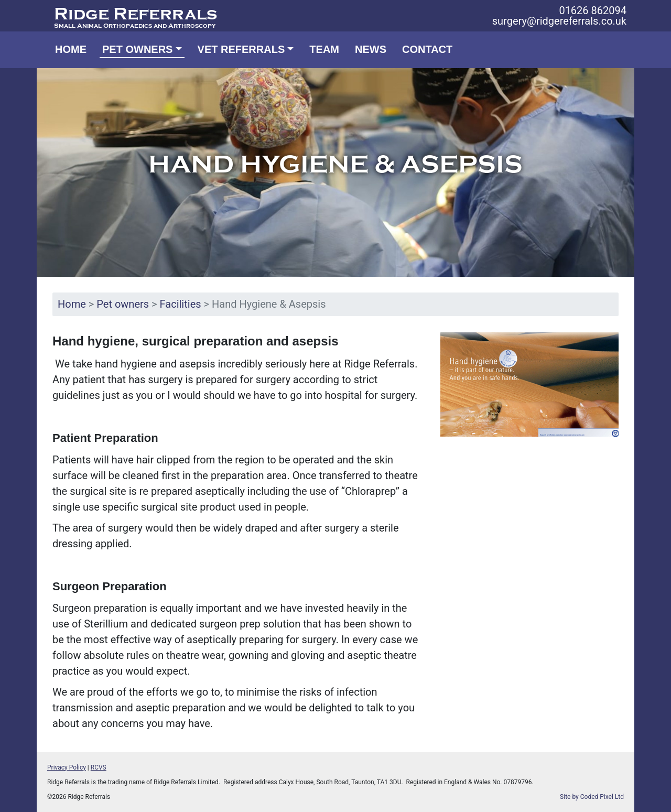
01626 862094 (593, 10)
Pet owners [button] (137, 49)
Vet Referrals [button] (241, 49)
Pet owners (123, 304)
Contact (427, 49)
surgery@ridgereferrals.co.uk (559, 21)
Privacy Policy (67, 767)
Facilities (181, 304)
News (371, 49)
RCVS (99, 767)
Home (71, 49)
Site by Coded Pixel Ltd (592, 797)
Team (324, 49)
